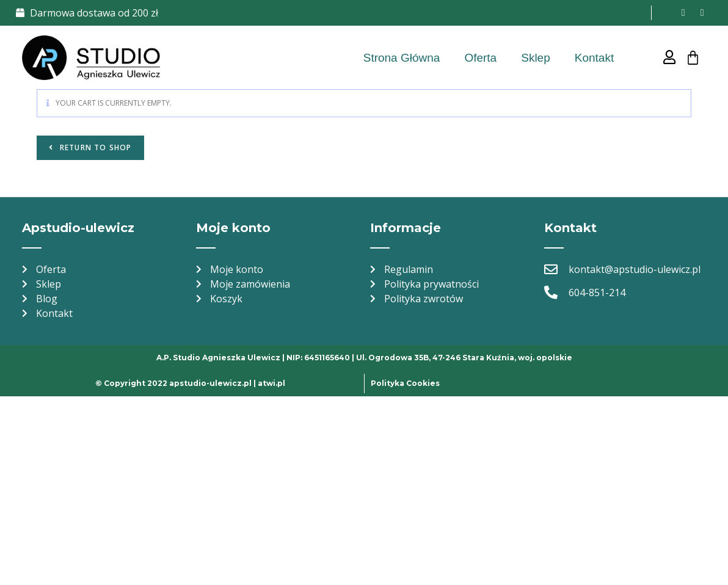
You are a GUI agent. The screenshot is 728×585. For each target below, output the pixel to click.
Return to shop (95, 147)
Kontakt (594, 58)
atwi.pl (271, 383)
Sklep (536, 58)
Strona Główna (402, 58)
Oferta (480, 58)
